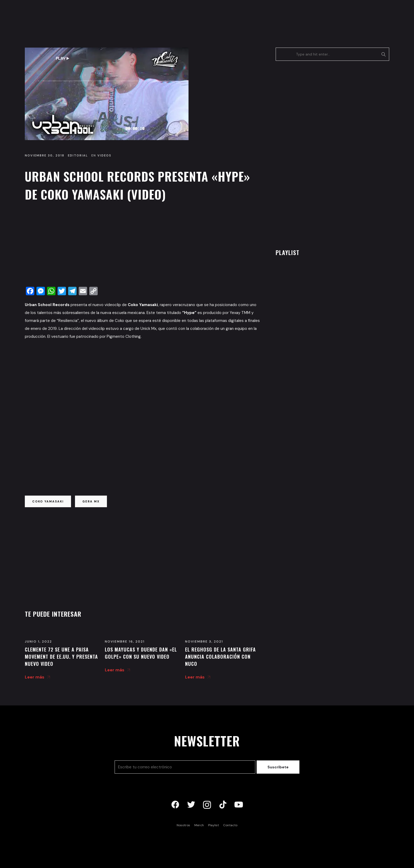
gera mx (91, 501)
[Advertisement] (142, 246)
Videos (104, 155)
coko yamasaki (48, 501)
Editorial (78, 155)
